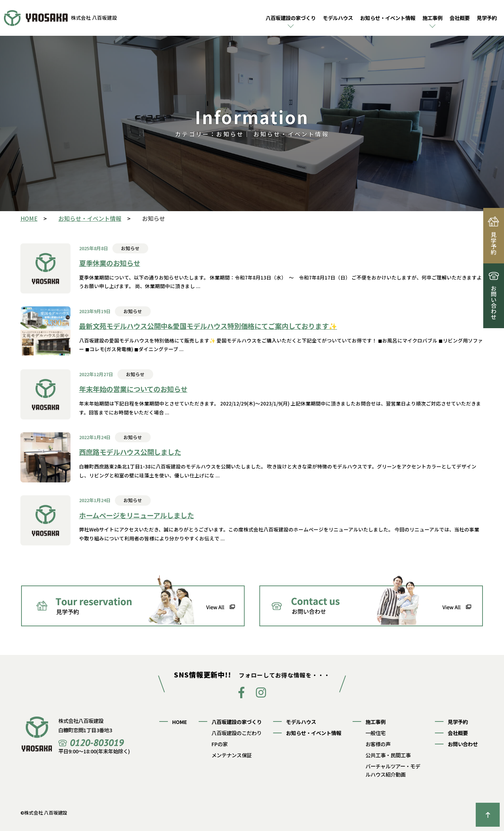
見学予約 (487, 18)
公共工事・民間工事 (388, 755)
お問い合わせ (463, 744)
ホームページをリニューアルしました (137, 515)
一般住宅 (375, 733)
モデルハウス (338, 18)
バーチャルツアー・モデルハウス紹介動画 (393, 770)
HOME (180, 722)
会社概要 (460, 18)
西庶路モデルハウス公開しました (130, 452)
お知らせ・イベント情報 (388, 18)
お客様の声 (378, 744)
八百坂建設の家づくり (291, 18)
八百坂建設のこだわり (237, 733)
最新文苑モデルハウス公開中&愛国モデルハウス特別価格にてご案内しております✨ (208, 326)
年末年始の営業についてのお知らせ (133, 389)
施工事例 (432, 18)
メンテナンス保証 (232, 755)
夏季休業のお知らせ (110, 263)
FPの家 (220, 744)
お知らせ (130, 248)
